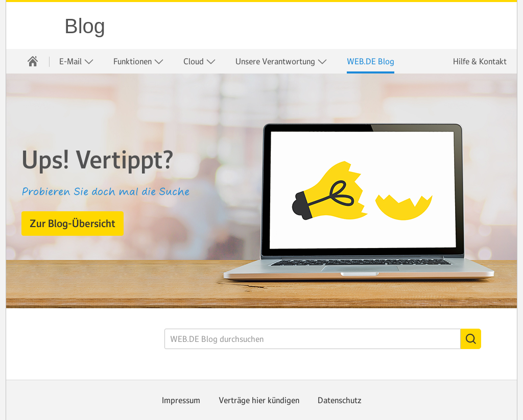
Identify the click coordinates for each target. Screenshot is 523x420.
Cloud (200, 61)
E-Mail (77, 61)
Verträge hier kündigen (259, 400)
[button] (73, 224)
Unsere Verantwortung (281, 61)
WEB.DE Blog (371, 61)
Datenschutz (340, 400)
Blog (85, 26)
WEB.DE (36, 26)
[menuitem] (33, 61)
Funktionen (139, 61)
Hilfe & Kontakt (480, 61)
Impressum (181, 400)
